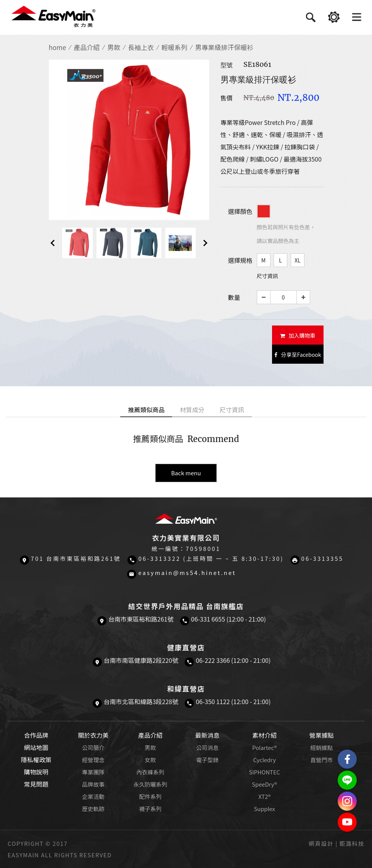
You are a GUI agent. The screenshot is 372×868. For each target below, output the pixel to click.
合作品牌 (36, 735)
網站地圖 (36, 747)
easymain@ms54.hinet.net (187, 572)
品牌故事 (93, 784)
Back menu (186, 473)
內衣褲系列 (150, 772)
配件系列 (151, 796)
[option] (129, 140)
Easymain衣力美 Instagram (347, 801)
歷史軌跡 (93, 809)
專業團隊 (93, 772)
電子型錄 (207, 760)
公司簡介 (93, 747)
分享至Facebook (298, 355)
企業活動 (93, 796)
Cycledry (264, 760)
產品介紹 (87, 47)
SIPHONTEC (264, 772)
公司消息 (207, 747)
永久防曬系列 (150, 784)
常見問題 (36, 784)
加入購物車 (298, 335)
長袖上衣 (141, 47)
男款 (114, 47)
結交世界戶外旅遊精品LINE (347, 780)
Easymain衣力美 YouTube (347, 822)
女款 (150, 760)
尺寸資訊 (267, 276)
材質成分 (192, 410)
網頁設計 (321, 843)
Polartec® (264, 747)
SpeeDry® (264, 784)
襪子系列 (151, 809)
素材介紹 (264, 735)
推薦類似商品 (146, 410)
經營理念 (93, 760)
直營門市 (321, 760)
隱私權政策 (36, 759)
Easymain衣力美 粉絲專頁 (347, 759)
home (58, 47)
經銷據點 (321, 747)
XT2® (264, 796)
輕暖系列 (174, 47)
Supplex (264, 809)
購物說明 (36, 772)
